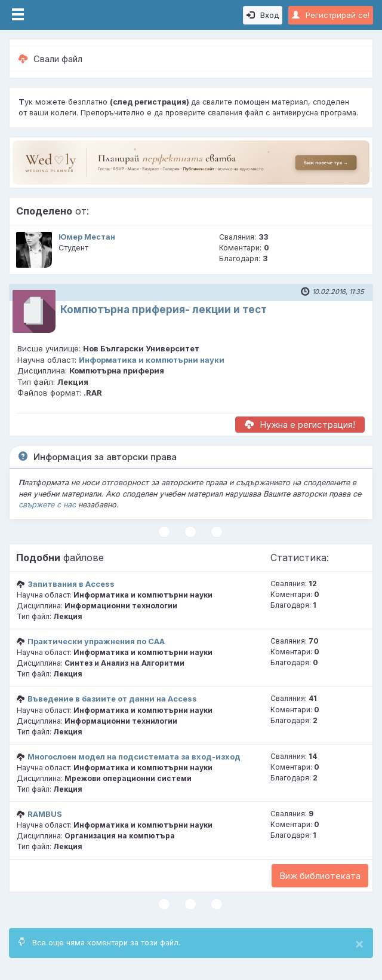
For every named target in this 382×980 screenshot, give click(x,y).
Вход (263, 15)
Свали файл (50, 59)
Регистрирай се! (331, 15)
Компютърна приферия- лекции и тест (164, 310)
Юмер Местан (87, 237)
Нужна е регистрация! (300, 425)
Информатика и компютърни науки (152, 360)
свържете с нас (47, 505)
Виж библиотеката (320, 876)
